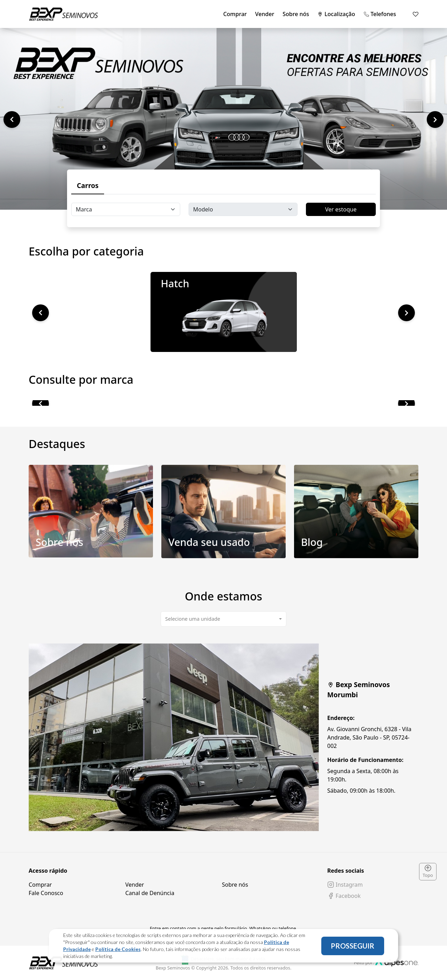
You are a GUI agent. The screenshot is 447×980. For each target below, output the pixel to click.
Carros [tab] (88, 185)
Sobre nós (296, 14)
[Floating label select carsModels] (243, 209)
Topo (428, 872)
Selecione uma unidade (193, 619)
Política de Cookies (118, 949)
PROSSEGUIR (353, 946)
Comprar (235, 14)
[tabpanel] (223, 737)
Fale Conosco (46, 893)
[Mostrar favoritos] (416, 14)
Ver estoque (341, 209)
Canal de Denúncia (150, 893)
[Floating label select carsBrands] (126, 209)
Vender (265, 14)
